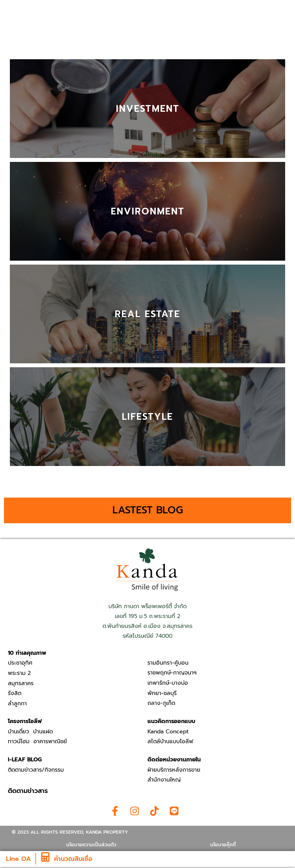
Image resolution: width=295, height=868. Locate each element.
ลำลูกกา (17, 704)
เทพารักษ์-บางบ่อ (168, 683)
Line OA (18, 859)
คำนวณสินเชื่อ (73, 859)
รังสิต (15, 693)
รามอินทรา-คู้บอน (168, 663)
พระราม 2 (19, 673)
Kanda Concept (168, 732)
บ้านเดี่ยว (19, 732)
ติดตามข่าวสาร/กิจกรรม (36, 770)
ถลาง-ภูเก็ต (161, 703)
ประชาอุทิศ (20, 663)
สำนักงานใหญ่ (164, 780)
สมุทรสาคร (21, 683)
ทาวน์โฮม (19, 741)
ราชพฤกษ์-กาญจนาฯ (172, 673)
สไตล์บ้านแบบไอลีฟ (170, 741)
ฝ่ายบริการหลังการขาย (174, 770)
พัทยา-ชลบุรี (162, 693)
